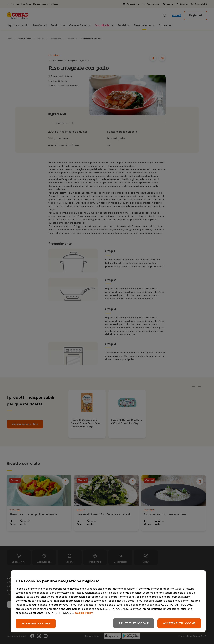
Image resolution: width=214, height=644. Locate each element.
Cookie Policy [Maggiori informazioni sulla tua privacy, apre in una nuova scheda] (84, 613)
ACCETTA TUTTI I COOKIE (179, 623)
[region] (108, 601)
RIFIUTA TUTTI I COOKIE (134, 623)
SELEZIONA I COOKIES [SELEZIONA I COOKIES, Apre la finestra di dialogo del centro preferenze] (36, 623)
